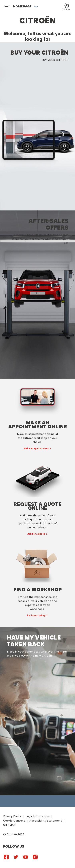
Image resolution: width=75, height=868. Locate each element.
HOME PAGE (22, 6)
